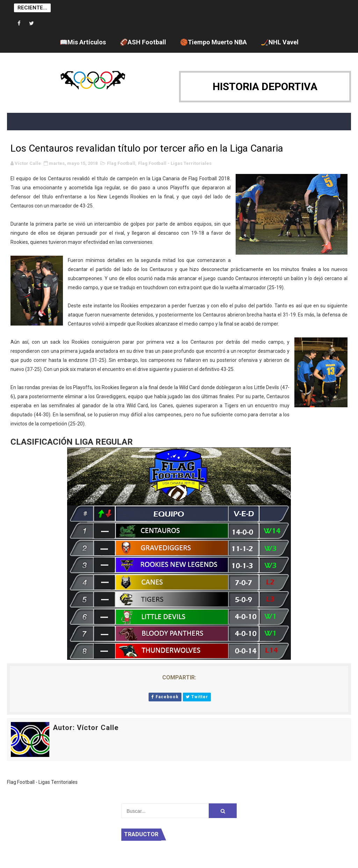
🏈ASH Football (143, 42)
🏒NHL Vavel (280, 42)
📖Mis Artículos (83, 42)
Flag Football (121, 163)
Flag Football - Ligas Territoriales (175, 163)
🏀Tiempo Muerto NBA (213, 42)
